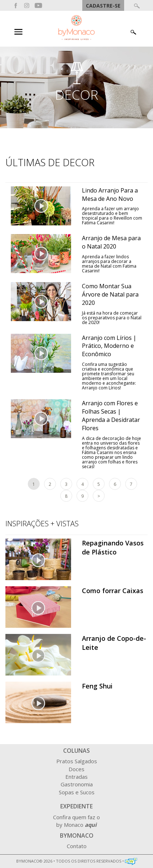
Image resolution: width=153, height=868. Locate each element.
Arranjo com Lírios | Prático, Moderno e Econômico (109, 346)
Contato (77, 846)
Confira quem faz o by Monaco (76, 821)
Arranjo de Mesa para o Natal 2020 (111, 242)
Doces (76, 769)
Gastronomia (77, 784)
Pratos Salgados (77, 761)
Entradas (76, 777)
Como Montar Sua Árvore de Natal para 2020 (110, 294)
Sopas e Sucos (77, 792)
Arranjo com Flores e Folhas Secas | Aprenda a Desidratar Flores (111, 416)
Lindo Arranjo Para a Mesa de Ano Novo (110, 195)
